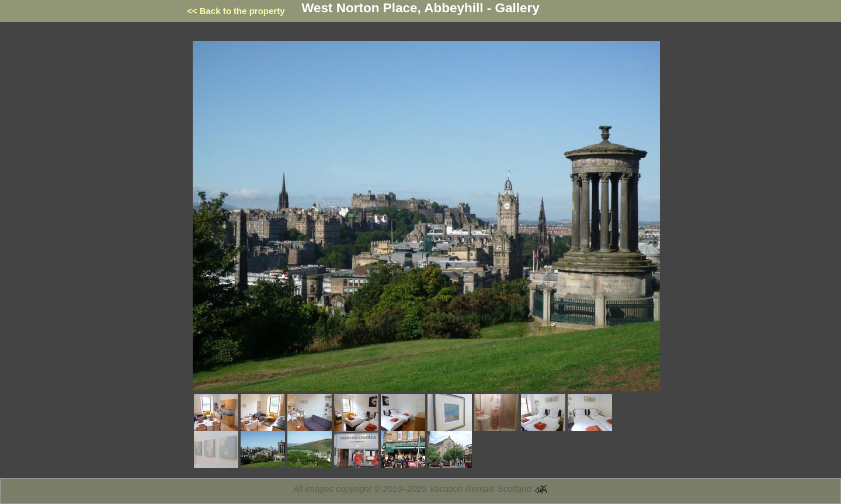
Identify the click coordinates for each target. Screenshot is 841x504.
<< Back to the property (236, 11)
